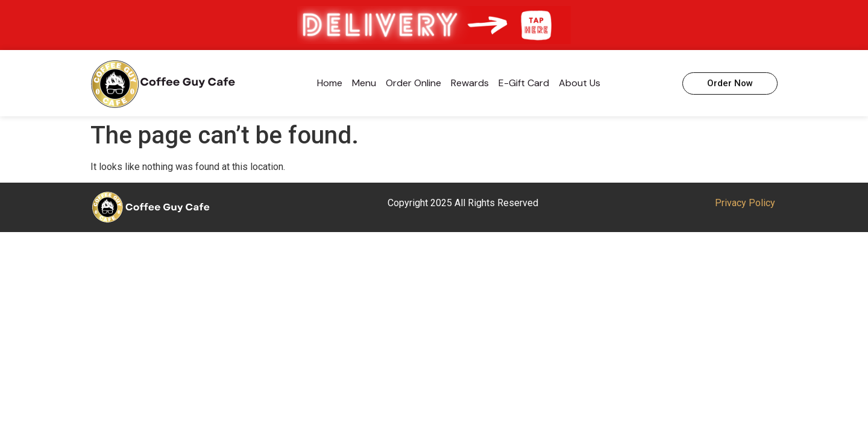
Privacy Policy (745, 203)
